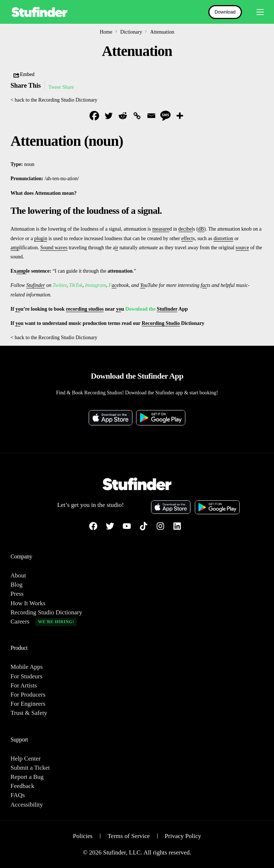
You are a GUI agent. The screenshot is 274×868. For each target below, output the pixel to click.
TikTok (76, 285)
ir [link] (117, 248)
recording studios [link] (85, 309)
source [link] (242, 248)
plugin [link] (41, 238)
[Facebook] (94, 116)
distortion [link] (223, 238)
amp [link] (15, 248)
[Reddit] (123, 116)
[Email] (151, 116)
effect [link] (187, 238)
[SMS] (165, 116)
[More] (180, 116)
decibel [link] (186, 229)
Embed (24, 75)
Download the (141, 309)
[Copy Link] (137, 116)
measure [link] (161, 229)
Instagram (96, 285)
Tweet (55, 87)
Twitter (59, 285)
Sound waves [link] (54, 248)
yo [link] (18, 309)
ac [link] (114, 285)
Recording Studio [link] (161, 323)
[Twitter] (109, 116)
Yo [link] (143, 285)
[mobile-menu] (256, 12)
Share (68, 87)
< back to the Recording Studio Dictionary (54, 100)
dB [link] (201, 229)
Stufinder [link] (36, 285)
